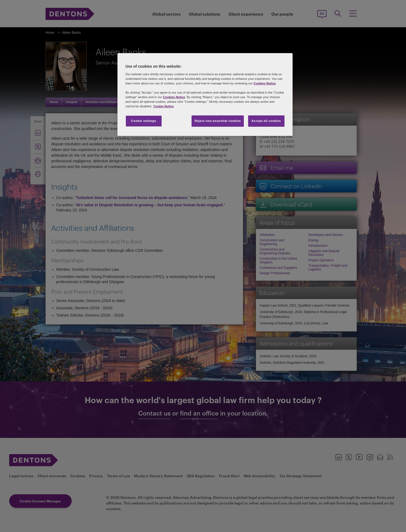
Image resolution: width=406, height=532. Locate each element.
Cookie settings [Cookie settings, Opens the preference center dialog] (143, 121)
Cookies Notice (265, 83)
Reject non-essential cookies (218, 121)
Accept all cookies (266, 121)
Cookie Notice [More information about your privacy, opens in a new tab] (164, 106)
